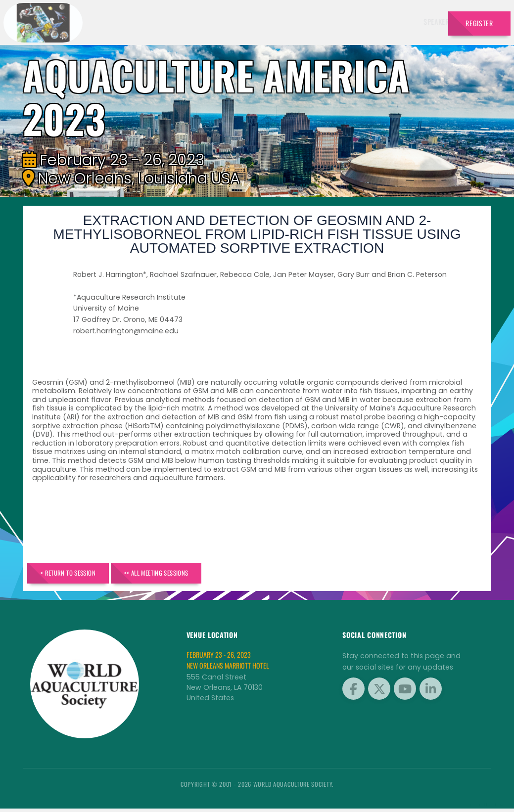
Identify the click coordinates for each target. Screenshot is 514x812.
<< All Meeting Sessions (185, 574)
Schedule (302, 22)
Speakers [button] (206, 22)
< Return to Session (77, 574)
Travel (424, 22)
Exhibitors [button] (254, 22)
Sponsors (343, 22)
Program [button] (383, 22)
